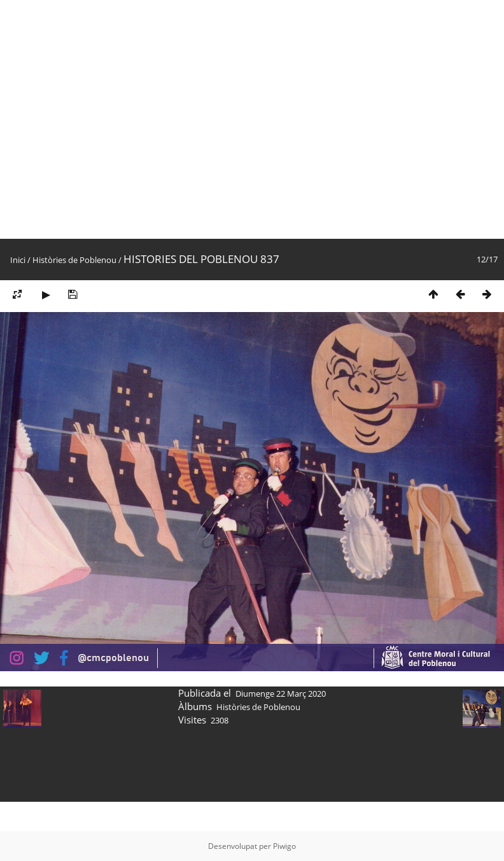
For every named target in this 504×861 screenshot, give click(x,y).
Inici (18, 260)
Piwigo (284, 846)
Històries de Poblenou (74, 260)
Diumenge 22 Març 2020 (281, 694)
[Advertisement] (119, 119)
